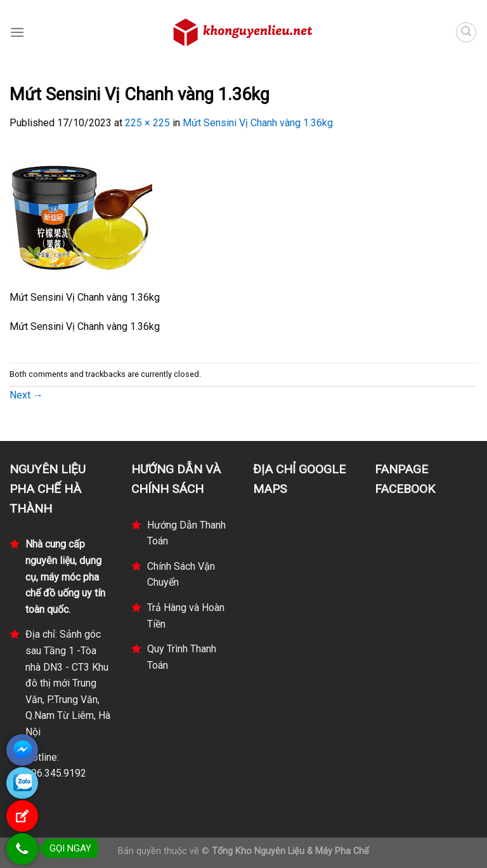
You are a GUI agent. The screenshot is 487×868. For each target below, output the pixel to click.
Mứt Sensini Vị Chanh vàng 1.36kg (258, 123)
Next (26, 395)
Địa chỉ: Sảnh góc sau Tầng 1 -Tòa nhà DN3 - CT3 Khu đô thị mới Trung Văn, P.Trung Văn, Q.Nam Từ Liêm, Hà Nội (68, 683)
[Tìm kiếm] (466, 32)
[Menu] (17, 32)
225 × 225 (147, 123)
